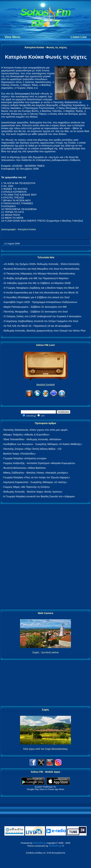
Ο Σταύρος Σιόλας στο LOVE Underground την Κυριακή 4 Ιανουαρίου (42, 316)
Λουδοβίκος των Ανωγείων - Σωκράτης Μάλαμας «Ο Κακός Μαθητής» (42, 444)
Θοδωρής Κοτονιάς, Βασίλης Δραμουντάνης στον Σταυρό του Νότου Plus (45, 331)
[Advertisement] (45, 557)
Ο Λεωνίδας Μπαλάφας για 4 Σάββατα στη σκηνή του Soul (37, 297)
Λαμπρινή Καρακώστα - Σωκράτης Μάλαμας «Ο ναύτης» (35, 482)
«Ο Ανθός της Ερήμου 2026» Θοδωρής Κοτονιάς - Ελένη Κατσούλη (42, 264)
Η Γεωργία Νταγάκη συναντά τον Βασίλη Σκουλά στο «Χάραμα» (39, 496)
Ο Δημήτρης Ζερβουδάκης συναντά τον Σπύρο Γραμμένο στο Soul (41, 321)
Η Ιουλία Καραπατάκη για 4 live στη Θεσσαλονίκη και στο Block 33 (41, 292)
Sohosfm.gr (40, 843)
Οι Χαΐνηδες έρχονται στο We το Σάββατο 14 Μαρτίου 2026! (37, 283)
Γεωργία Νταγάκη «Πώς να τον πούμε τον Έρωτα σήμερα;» (37, 477)
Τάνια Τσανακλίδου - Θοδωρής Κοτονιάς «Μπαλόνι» (32, 439)
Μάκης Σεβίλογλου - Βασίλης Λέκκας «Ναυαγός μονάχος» (36, 473)
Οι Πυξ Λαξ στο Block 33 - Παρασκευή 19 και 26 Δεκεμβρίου (37, 326)
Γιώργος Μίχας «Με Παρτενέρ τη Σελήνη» (27, 487)
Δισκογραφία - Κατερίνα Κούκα (19, 229)
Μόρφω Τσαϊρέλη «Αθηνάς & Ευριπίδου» (26, 435)
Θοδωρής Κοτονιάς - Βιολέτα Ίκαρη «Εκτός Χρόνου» (33, 492)
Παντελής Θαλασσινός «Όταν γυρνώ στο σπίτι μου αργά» (36, 430)
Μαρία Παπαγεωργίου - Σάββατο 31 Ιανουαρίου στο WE (35, 307)
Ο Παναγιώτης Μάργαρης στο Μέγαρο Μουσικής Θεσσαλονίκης (39, 273)
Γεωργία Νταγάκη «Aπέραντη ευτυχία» (25, 458)
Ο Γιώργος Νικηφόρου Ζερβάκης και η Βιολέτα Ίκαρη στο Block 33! (41, 288)
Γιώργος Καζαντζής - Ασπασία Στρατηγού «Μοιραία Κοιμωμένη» (39, 463)
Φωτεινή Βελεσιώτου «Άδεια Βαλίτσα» (25, 468)
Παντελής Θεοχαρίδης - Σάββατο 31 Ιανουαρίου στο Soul (36, 312)
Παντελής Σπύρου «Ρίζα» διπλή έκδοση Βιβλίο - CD (32, 449)
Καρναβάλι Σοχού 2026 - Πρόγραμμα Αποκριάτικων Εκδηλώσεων (40, 302)
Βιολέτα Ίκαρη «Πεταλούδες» (20, 454)
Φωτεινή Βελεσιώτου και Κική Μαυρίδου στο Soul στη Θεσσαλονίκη (41, 269)
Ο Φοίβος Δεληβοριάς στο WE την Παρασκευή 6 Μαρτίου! (36, 278)
